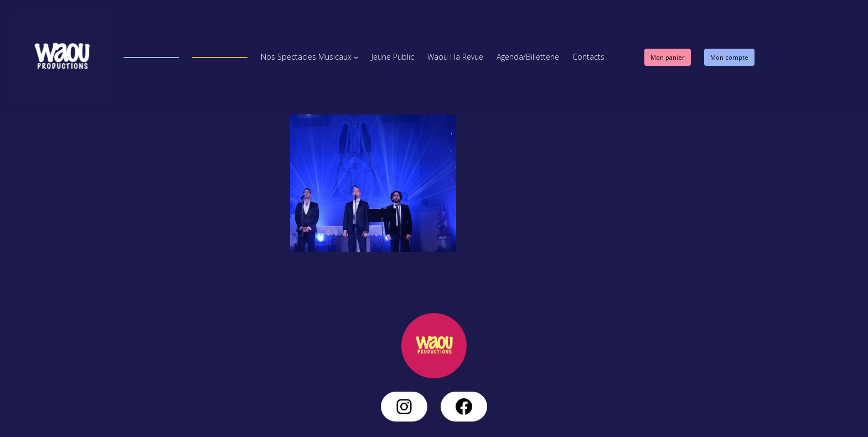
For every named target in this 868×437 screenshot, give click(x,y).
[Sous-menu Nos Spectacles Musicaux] (356, 57)
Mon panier (668, 57)
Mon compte (729, 57)
